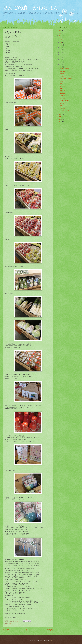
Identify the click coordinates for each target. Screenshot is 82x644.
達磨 (61, 106)
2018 (60, 124)
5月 (61, 57)
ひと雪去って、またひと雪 (67, 76)
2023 (60, 38)
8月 (61, 50)
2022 (60, 114)
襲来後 (61, 81)
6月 (61, 55)
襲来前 (61, 84)
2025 (60, 33)
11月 (61, 42)
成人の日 (62, 103)
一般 (10, 624)
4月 (61, 60)
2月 (61, 64)
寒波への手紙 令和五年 (66, 79)
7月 (61, 52)
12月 (61, 40)
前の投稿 (50, 630)
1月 (61, 67)
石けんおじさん (64, 93)
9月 (61, 47)
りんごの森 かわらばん (31, 8)
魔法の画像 (62, 98)
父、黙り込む (63, 86)
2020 (60, 119)
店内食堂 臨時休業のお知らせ (67, 69)
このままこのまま (64, 96)
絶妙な (61, 89)
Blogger (52, 641)
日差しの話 (62, 91)
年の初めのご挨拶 (64, 110)
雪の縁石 (62, 74)
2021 (60, 117)
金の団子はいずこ (64, 101)
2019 (60, 122)
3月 (61, 62)
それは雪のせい (64, 108)
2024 (60, 36)
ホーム (28, 630)
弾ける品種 (62, 71)
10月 (61, 45)
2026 (60, 31)
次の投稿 (6, 630)
